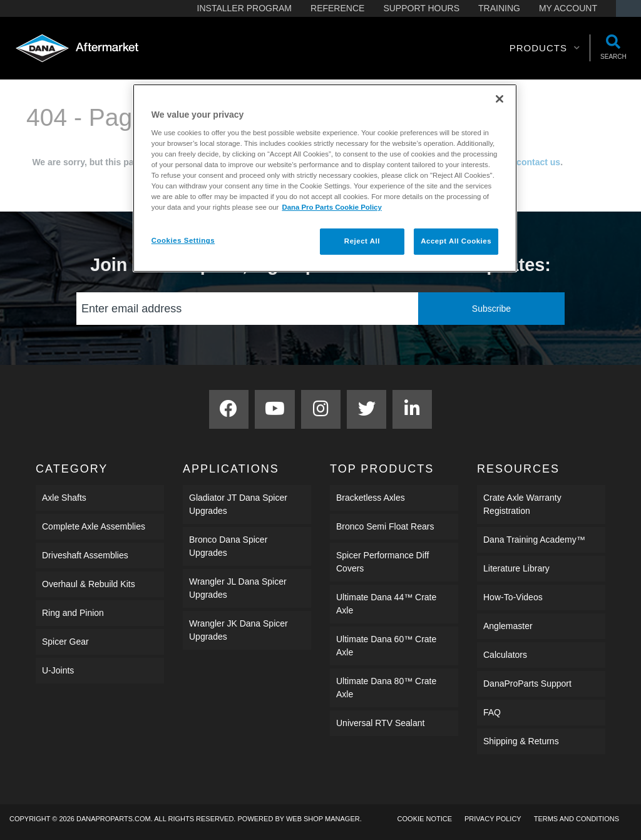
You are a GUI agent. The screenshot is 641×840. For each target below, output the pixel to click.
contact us (538, 162)
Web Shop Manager (323, 819)
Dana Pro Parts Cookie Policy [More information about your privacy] (331, 207)
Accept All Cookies (456, 241)
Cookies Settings (183, 240)
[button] (545, 48)
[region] (325, 178)
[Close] (500, 99)
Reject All (362, 241)
